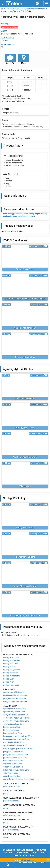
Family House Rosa (25, 528)
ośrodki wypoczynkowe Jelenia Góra (18, 748)
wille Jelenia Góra (11, 773)
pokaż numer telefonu (10, 27)
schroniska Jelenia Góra (13, 767)
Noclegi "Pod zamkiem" (25, 328)
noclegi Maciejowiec (12, 660)
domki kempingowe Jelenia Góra (17, 718)
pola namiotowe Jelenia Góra (15, 758)
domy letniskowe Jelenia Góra (16, 715)
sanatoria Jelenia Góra (13, 764)
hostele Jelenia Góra (12, 727)
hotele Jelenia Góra (11, 730)
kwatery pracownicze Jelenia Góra (17, 736)
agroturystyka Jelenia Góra (14, 709)
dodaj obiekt (29, 855)
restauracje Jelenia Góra (13, 761)
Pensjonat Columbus (25, 357)
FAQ (6, 853)
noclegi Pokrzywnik (11, 657)
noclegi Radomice (11, 664)
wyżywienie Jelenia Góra (13, 724)
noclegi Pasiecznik (11, 685)
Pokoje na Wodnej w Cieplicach (25, 615)
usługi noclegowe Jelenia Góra (16, 770)
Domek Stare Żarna (25, 269)
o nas (36, 853)
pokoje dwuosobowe (12, 786)
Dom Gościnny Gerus (25, 398)
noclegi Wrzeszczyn (12, 676)
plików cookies (27, 860)
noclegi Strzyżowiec (12, 670)
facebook (9, 850)
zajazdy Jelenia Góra (12, 776)
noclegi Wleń (9, 682)
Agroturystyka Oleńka (25, 428)
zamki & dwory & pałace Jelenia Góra (19, 779)
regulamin (41, 850)
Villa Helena (25, 486)
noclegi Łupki (9, 679)
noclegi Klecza (9, 667)
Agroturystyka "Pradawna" (25, 457)
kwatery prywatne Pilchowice (15, 695)
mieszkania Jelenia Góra (13, 742)
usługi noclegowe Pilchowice (15, 701)
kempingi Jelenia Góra (13, 733)
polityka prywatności (20, 853)
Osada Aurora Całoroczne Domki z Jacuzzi (25, 299)
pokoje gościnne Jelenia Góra (16, 755)
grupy (6, 794)
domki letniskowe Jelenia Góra (16, 721)
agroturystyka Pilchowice (14, 692)
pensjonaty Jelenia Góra (13, 752)
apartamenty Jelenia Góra (14, 712)
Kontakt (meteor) (25, 850)
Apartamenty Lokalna (25, 557)
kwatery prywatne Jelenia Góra (16, 739)
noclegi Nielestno (11, 673)
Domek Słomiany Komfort (25, 586)
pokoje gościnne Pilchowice (15, 698)
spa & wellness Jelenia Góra (15, 745)
